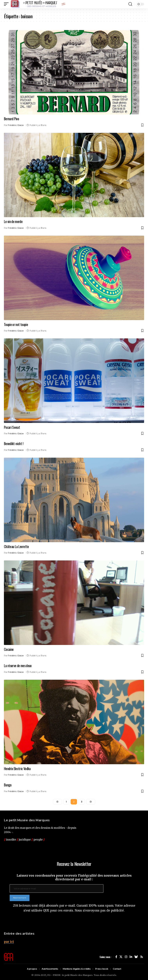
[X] (121, 957)
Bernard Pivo (11, 119)
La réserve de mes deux (18, 666)
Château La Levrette (16, 546)
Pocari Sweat (12, 427)
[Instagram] (126, 957)
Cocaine (9, 649)
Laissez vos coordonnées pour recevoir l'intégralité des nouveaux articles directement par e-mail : (74, 877)
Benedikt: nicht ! (14, 444)
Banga (8, 785)
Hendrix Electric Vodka (17, 769)
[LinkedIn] (131, 957)
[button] (7, 4)
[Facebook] (116, 957)
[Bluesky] (136, 957)
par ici (9, 942)
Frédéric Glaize (16, 125)
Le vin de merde (13, 221)
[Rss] (142, 957)
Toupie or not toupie (16, 324)
